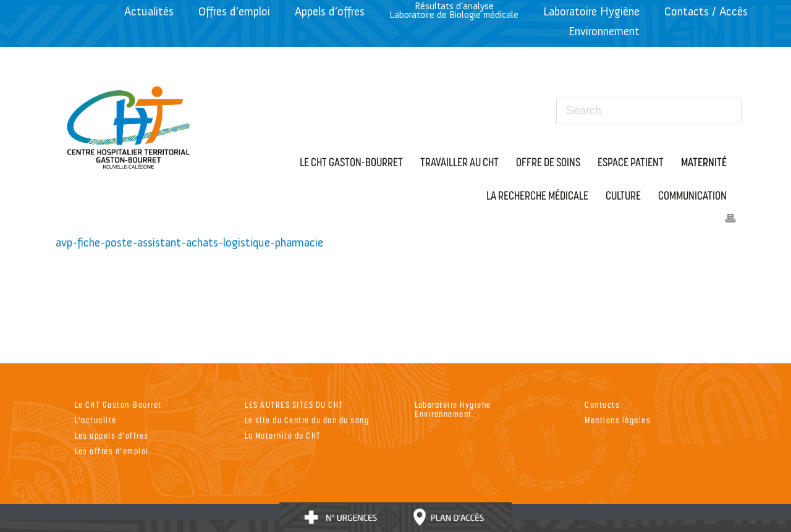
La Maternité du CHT (283, 435)
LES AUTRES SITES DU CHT (294, 404)
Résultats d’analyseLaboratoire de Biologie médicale (454, 10)
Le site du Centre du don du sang (307, 420)
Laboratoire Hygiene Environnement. (453, 409)
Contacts (602, 404)
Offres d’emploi (234, 11)
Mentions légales (618, 420)
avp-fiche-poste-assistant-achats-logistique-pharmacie (189, 243)
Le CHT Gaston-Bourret (118, 404)
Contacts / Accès (706, 11)
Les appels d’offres (112, 435)
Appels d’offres (330, 11)
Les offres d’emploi (112, 451)
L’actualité (96, 420)
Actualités (149, 11)
